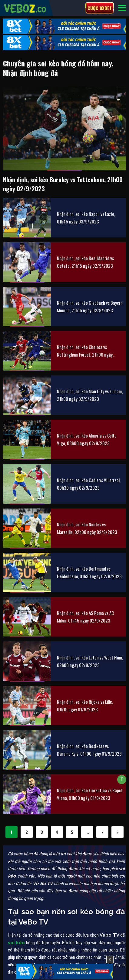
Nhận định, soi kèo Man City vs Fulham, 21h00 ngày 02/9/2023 (90, 395)
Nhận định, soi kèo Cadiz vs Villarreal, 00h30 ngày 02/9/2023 (89, 484)
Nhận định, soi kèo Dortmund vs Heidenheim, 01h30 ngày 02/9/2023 (89, 572)
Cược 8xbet (100, 8)
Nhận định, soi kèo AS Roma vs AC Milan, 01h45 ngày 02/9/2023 (85, 617)
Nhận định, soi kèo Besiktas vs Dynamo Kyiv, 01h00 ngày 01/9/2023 (89, 750)
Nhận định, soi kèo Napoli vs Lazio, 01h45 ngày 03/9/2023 (86, 218)
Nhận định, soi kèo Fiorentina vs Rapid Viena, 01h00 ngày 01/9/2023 (90, 794)
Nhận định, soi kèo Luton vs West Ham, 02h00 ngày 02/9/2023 (90, 661)
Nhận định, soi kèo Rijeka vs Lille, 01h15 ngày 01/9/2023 (85, 705)
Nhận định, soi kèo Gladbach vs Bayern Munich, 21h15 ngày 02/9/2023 (90, 306)
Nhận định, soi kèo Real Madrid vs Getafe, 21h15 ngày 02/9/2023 (85, 262)
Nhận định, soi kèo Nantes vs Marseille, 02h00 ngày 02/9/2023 (87, 528)
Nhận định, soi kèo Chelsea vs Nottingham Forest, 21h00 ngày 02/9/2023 (85, 351)
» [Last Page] (118, 832)
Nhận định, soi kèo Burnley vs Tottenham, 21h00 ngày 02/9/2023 (63, 184)
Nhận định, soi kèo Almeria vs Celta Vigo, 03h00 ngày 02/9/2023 (87, 439)
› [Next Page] (102, 832)
